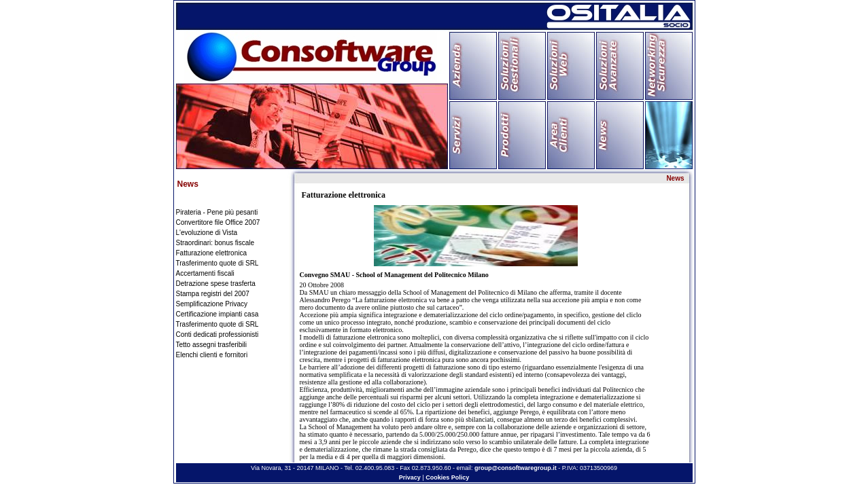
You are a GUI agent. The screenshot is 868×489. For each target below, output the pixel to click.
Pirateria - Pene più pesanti (217, 212)
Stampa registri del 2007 (213, 294)
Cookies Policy (447, 477)
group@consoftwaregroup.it (516, 468)
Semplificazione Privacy (212, 304)
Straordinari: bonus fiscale (215, 243)
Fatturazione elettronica (212, 253)
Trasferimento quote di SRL (218, 263)
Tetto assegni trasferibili (212, 345)
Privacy (410, 477)
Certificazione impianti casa (218, 314)
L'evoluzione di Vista (207, 233)
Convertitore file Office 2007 (218, 222)
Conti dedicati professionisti (218, 334)
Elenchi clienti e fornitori (212, 355)
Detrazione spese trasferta (216, 284)
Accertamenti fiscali (205, 273)
